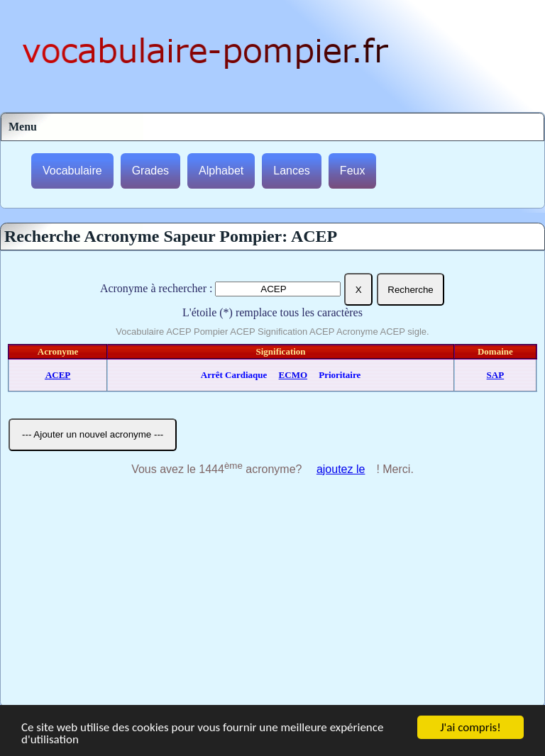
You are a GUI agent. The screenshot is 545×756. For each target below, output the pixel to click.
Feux (353, 171)
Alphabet (221, 171)
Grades (150, 171)
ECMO (293, 375)
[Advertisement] (272, 599)
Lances (292, 171)
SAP (496, 375)
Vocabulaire (72, 171)
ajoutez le (341, 469)
